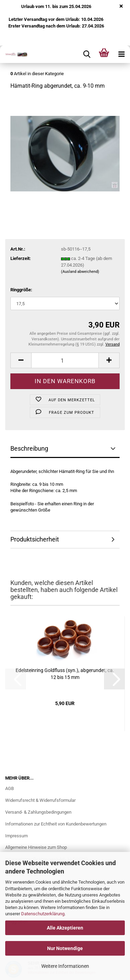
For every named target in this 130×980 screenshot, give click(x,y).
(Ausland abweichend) (80, 272)
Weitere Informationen (65, 966)
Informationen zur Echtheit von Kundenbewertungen (56, 824)
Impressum (16, 836)
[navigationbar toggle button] (121, 54)
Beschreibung (29, 448)
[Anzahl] (65, 360)
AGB (10, 788)
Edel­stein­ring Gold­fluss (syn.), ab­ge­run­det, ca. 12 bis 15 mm (65, 674)
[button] (21, 360)
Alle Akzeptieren (65, 928)
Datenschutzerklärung (43, 914)
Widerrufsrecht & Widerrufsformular (40, 800)
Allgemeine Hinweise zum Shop (36, 847)
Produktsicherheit (35, 539)
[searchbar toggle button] (87, 54)
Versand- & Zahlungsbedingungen (38, 812)
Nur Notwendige (65, 948)
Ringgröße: (21, 290)
